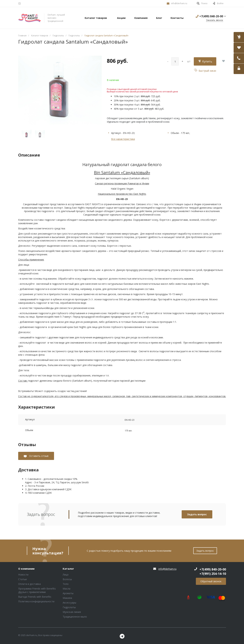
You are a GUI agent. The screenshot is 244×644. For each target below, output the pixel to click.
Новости (23, 575)
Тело (66, 584)
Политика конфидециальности (36, 601)
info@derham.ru (179, 3)
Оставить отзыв (38, 456)
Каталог (68, 569)
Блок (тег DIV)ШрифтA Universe (29, 18)
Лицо (66, 575)
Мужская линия (72, 612)
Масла (66, 589)
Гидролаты (69, 607)
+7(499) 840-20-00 (211, 16)
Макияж (67, 598)
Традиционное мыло (75, 617)
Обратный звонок (211, 581)
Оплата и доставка (29, 584)
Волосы (67, 579)
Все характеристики (123, 139)
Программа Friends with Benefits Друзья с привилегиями (37, 590)
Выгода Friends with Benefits (35, 597)
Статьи (22, 579)
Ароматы (68, 593)
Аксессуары (69, 603)
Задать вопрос (197, 514)
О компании (26, 569)
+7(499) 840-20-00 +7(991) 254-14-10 (213, 572)
